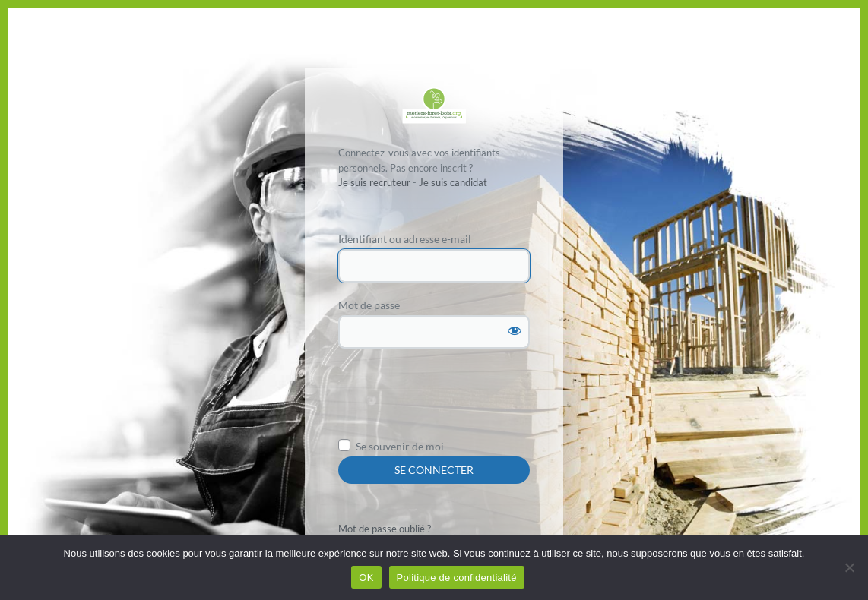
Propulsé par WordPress (434, 105)
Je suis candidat (453, 182)
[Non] (849, 567)
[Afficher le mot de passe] (515, 330)
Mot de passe (369, 305)
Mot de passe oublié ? (385, 529)
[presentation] (454, 398)
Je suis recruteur (374, 182)
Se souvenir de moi (400, 446)
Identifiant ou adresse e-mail (405, 239)
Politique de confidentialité (457, 578)
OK (366, 578)
